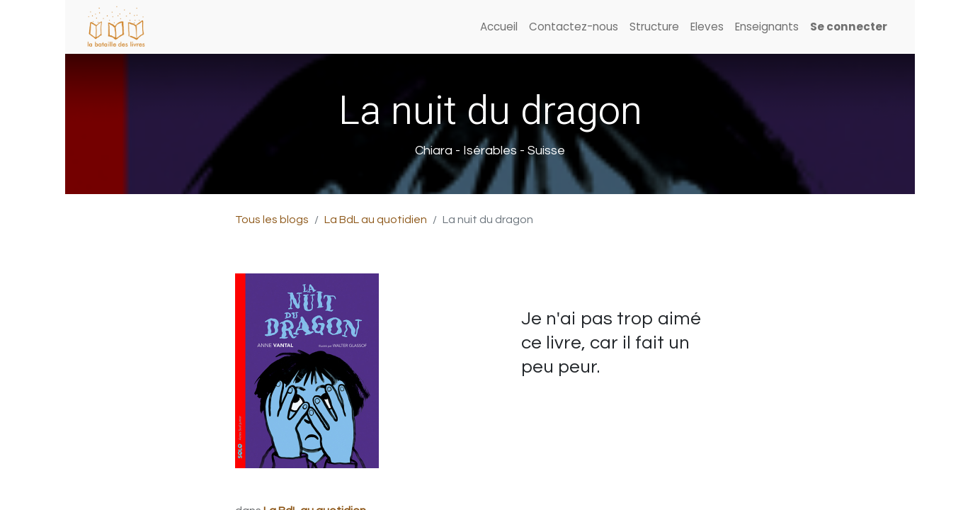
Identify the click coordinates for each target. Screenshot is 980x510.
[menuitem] (499, 27)
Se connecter (849, 27)
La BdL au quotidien (376, 220)
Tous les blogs (272, 220)
